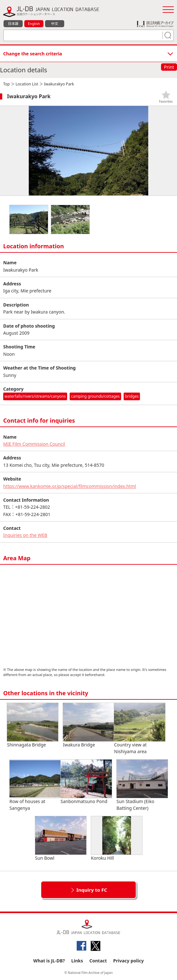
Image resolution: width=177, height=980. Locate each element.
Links (77, 961)
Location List (27, 84)
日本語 (13, 24)
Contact (98, 961)
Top (6, 84)
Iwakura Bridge (88, 725)
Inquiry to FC (92, 890)
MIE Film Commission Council (34, 444)
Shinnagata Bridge (33, 725)
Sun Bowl (61, 839)
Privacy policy (128, 961)
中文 (55, 24)
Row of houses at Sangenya (35, 785)
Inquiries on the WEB (25, 535)
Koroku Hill (117, 839)
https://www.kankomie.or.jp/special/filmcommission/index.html (70, 486)
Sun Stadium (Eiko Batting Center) (142, 785)
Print (169, 67)
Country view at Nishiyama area (140, 729)
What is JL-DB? (49, 961)
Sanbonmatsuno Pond (86, 782)
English (34, 24)
